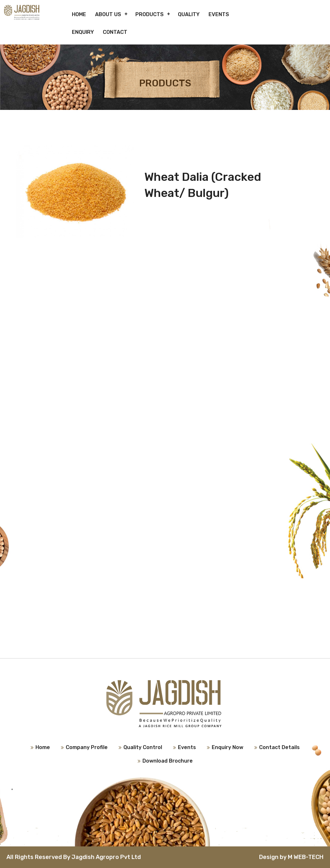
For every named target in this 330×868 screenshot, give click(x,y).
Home (79, 14)
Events (219, 14)
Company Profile (87, 747)
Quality (189, 14)
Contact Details (279, 747)
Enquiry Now (228, 747)
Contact (115, 32)
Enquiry (83, 32)
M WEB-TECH (306, 857)
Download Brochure (168, 761)
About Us (108, 14)
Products (150, 14)
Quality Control (143, 747)
